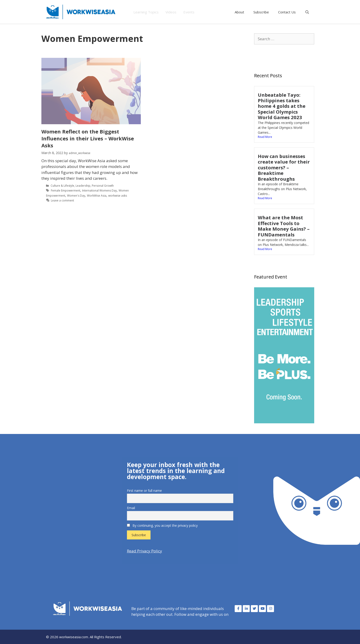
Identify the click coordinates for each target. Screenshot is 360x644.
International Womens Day (99, 190)
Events (189, 12)
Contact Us (287, 12)
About (239, 12)
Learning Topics (146, 12)
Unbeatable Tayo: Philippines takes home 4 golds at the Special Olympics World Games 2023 (282, 106)
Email (131, 508)
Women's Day (76, 196)
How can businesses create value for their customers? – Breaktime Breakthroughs (284, 167)
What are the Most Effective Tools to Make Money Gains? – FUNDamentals (284, 226)
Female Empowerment (66, 190)
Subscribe (261, 12)
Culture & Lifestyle (62, 186)
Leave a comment (62, 200)
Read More (265, 137)
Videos (171, 12)
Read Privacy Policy (145, 551)
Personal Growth (103, 186)
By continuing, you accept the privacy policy (162, 525)
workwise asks (118, 196)
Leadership (83, 186)
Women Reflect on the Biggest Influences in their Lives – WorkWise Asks (88, 138)
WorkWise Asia (97, 196)
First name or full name (144, 491)
